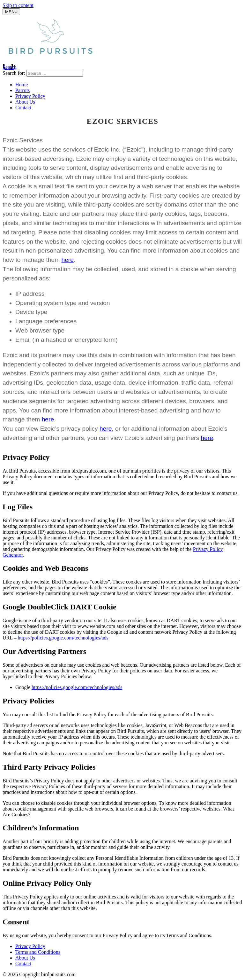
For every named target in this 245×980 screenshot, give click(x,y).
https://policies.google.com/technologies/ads (63, 638)
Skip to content (18, 5)
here (68, 260)
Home (22, 85)
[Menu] (11, 12)
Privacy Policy (30, 96)
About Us (25, 102)
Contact (23, 108)
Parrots (22, 90)
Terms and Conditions (38, 952)
